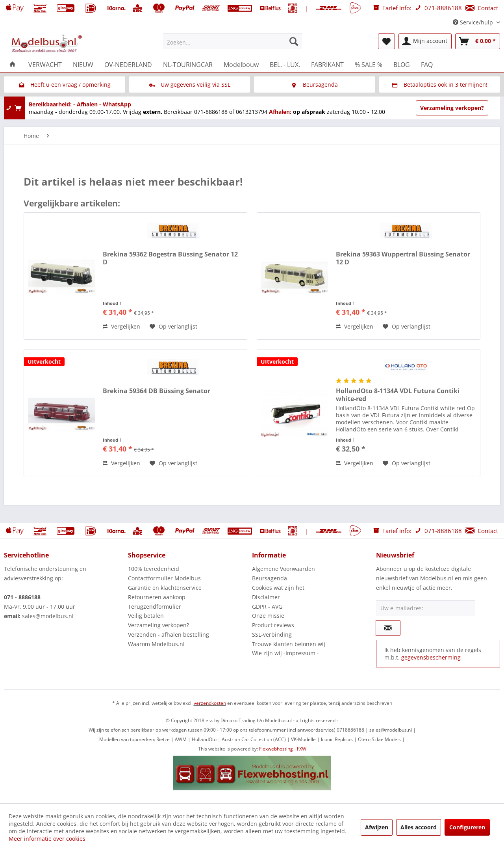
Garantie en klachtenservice (165, 588)
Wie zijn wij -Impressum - (285, 653)
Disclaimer (266, 597)
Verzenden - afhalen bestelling (169, 635)
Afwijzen (377, 827)
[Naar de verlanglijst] (173, 327)
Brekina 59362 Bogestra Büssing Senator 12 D (170, 258)
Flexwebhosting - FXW (283, 749)
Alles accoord (419, 827)
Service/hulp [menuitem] (474, 22)
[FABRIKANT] (327, 65)
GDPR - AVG (267, 607)
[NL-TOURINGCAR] (188, 65)
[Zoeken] (294, 41)
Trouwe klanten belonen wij (289, 644)
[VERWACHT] (45, 65)
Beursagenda (270, 578)
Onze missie (268, 616)
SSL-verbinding (272, 635)
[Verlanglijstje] (386, 41)
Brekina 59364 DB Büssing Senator (157, 391)
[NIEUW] (83, 65)
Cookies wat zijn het (278, 588)
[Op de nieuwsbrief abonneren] (388, 628)
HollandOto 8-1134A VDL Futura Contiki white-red (398, 395)
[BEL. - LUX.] (285, 65)
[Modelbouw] (241, 65)
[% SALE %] (369, 65)
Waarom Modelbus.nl (156, 644)
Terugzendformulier (155, 607)
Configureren (467, 827)
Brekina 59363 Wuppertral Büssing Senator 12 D (403, 258)
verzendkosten (210, 703)
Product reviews (273, 625)
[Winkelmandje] (478, 41)
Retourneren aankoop (157, 597)
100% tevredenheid (154, 569)
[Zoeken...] (233, 41)
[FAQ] (427, 65)
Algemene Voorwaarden (283, 569)
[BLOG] (402, 65)
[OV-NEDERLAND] (128, 65)
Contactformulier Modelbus (164, 578)
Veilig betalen (146, 616)
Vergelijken (121, 326)
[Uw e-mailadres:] (426, 608)
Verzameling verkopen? (452, 108)
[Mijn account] (425, 41)
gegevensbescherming (431, 657)
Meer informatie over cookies (47, 839)
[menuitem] (233, 41)
